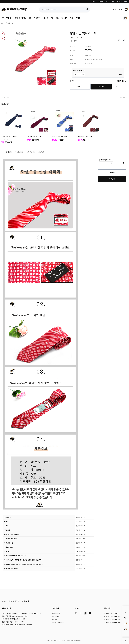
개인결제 (119, 2)
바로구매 (101, 87)
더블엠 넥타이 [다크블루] (9, 136)
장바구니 (80, 87)
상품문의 (101, 2)
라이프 (78, 18)
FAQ (107, 2)
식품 (30, 18)
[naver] (90, 613)
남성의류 (45, 18)
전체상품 (7, 18)
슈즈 (57, 18)
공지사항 (107, 608)
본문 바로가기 (0, 0)
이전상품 (6, 97)
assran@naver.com (58, 622)
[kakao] (85, 613)
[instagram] (76, 613)
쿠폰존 (126, 2)
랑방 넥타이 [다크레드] (85, 136)
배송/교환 (41, 152)
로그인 (114, 9)
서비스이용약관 (13, 601)
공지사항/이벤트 (20, 18)
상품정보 (9, 152)
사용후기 (94, 2)
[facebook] (81, 613)
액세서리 (64, 18)
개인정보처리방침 (24, 601)
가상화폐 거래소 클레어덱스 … (113, 613)
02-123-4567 (56, 616)
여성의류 (37, 18)
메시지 (121, 9)
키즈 (71, 18)
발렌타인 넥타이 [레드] (34, 136)
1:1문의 (112, 2)
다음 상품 (123, 97)
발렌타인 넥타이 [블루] (60, 136)
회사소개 (4, 601)
